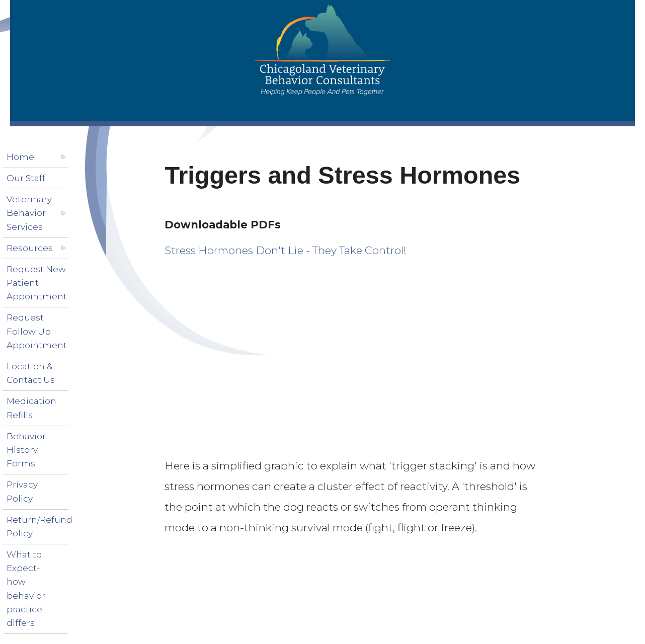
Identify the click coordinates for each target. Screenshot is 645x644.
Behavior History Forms (26, 450)
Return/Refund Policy (39, 527)
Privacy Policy (22, 491)
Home (20, 157)
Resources (30, 248)
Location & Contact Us (31, 373)
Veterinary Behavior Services (29, 213)
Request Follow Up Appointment (37, 331)
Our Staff (26, 178)
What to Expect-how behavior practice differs (26, 589)
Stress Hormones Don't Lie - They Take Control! (286, 250)
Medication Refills (31, 408)
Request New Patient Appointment (37, 283)
